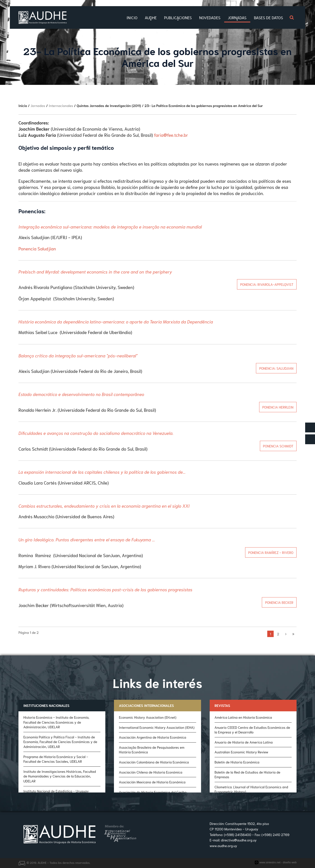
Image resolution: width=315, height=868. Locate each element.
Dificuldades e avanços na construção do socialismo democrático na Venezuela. (96, 433)
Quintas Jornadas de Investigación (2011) (109, 106)
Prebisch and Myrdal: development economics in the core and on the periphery (95, 272)
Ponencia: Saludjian (276, 368)
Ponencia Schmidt (278, 446)
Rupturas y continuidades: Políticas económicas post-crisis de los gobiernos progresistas (105, 589)
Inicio (23, 106)
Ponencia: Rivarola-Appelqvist (267, 284)
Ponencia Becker (279, 602)
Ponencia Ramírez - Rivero (271, 552)
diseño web (290, 862)
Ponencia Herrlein (278, 407)
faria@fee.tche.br (171, 135)
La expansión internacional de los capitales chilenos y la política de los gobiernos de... (102, 472)
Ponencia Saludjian (37, 248)
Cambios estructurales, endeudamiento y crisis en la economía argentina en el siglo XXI (104, 506)
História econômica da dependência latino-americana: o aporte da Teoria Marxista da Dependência (116, 321)
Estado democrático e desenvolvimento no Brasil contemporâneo (81, 394)
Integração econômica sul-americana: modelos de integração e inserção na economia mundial (110, 227)
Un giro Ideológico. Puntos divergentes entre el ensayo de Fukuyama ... (87, 539)
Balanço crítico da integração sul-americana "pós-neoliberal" (78, 355)
